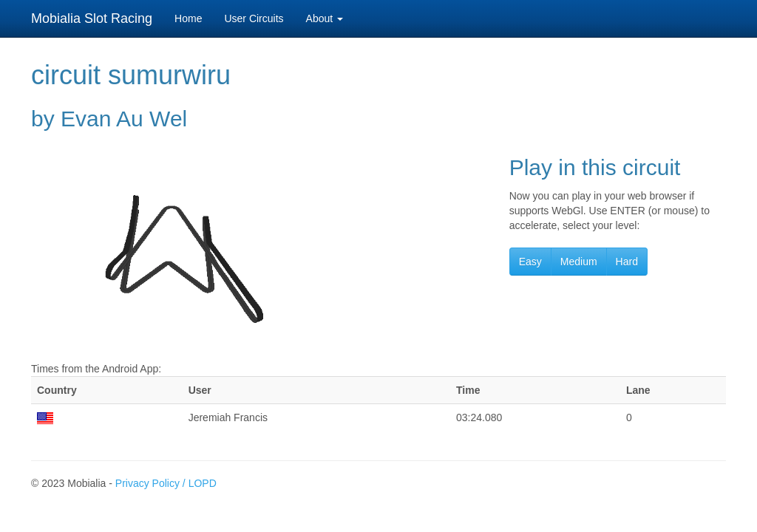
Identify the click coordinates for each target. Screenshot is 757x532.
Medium (579, 262)
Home (188, 18)
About (325, 18)
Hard (627, 262)
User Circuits (254, 18)
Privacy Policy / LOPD (166, 483)
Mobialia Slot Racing (92, 18)
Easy (530, 262)
